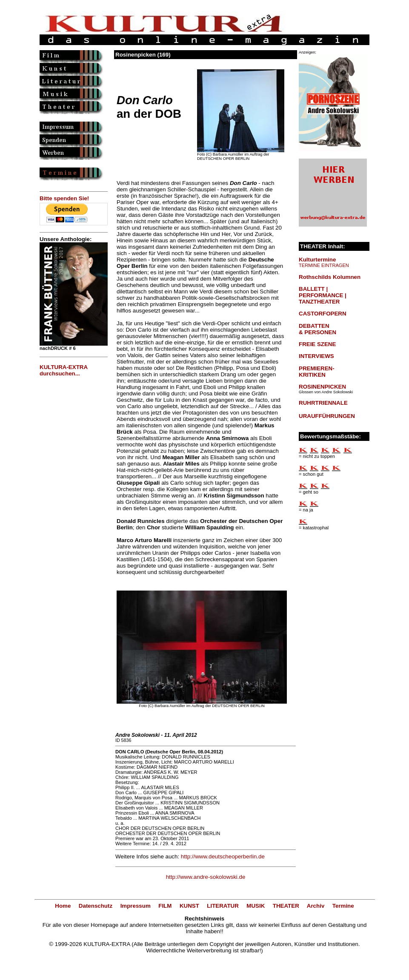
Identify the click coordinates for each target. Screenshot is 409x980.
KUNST (189, 906)
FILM (165, 906)
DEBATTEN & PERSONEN (317, 329)
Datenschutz (96, 906)
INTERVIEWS (316, 356)
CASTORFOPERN (323, 314)
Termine (343, 906)
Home (63, 906)
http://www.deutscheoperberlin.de (223, 856)
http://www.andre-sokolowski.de (206, 877)
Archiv (316, 906)
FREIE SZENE (317, 344)
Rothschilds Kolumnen (330, 277)
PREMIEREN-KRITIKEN (317, 372)
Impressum (136, 906)
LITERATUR (223, 906)
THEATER (286, 906)
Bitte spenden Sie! (64, 198)
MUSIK (256, 906)
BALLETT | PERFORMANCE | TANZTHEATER (323, 295)
